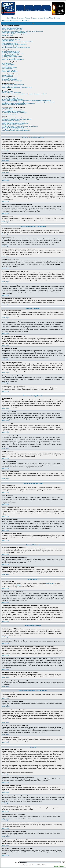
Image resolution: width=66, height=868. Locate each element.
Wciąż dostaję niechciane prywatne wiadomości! (14, 86)
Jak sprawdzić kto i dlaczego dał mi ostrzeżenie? (14, 113)
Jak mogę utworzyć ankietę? (9, 55)
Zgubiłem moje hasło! (7, 35)
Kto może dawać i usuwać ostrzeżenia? (12, 110)
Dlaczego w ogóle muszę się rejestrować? (12, 28)
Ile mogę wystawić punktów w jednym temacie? (14, 105)
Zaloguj (41, 18)
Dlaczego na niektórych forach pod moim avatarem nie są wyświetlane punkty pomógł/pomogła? (26, 101)
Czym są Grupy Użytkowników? (10, 78)
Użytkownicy (21, 18)
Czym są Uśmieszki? (7, 66)
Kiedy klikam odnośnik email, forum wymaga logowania (16, 47)
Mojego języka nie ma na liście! (10, 43)
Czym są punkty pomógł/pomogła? (11, 98)
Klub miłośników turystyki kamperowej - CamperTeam (15, 21)
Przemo (19, 585)
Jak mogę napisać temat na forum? (11, 51)
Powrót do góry (5, 150)
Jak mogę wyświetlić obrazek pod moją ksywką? (14, 45)
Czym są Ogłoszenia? (7, 69)
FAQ (9, 18)
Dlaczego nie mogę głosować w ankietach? (13, 59)
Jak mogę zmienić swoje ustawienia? (11, 39)
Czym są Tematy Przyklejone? (9, 70)
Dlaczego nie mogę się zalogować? (11, 27)
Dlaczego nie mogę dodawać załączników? (13, 125)
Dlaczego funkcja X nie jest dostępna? (11, 93)
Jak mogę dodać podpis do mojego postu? (13, 54)
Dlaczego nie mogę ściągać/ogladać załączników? (15, 129)
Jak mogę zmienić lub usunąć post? (11, 53)
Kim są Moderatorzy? (7, 77)
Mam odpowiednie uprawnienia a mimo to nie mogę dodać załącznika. (20, 126)
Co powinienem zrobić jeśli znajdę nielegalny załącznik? (16, 130)
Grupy (28, 18)
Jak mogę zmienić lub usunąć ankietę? (12, 57)
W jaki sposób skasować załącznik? (11, 121)
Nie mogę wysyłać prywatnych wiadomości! (13, 85)
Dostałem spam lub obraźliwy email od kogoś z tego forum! (17, 87)
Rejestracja (34, 18)
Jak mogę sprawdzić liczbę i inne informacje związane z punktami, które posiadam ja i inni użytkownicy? (28, 102)
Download (57, 18)
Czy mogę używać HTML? (8, 65)
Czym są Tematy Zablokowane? (10, 71)
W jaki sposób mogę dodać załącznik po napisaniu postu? (17, 119)
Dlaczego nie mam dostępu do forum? (11, 58)
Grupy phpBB (50, 583)
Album (46, 18)
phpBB (27, 865)
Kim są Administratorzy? (8, 75)
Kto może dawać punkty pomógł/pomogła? (13, 99)
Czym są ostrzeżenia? (7, 109)
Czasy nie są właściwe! (8, 40)
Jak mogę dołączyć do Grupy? (9, 79)
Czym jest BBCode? (7, 63)
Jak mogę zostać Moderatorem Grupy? (12, 81)
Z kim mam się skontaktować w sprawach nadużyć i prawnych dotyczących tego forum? (24, 94)
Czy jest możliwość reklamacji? (10, 114)
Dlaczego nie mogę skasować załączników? (13, 128)
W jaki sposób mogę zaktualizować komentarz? (14, 122)
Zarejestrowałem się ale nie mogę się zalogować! (14, 33)
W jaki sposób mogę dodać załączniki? (12, 118)
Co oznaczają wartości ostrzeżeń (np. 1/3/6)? (13, 111)
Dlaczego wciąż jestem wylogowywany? (12, 30)
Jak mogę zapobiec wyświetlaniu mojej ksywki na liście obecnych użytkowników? (22, 31)
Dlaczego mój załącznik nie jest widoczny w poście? (15, 123)
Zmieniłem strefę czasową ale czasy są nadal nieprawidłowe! (17, 42)
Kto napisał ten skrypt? (7, 91)
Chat (51, 18)
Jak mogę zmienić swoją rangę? (10, 46)
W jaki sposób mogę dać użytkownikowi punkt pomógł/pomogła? (18, 103)
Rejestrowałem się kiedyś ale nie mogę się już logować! (16, 34)
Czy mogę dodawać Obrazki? (9, 67)
